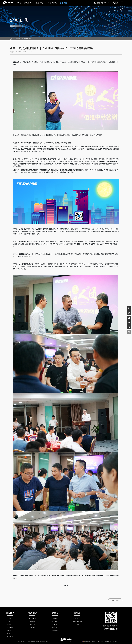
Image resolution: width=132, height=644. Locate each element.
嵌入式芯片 (32, 618)
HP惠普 (77, 624)
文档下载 (55, 618)
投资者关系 (52, 3)
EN (122, 3)
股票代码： (102, 3)
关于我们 (20, 38)
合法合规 (10, 624)
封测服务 (32, 627)
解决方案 (40, 3)
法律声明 (55, 630)
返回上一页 (115, 600)
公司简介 (10, 618)
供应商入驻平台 (77, 618)
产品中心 (28, 3)
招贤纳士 (10, 630)
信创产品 (32, 624)
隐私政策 (55, 627)
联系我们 (10, 636)
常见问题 (55, 621)
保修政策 (55, 624)
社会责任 (10, 633)
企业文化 (10, 621)
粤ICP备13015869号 (111, 641)
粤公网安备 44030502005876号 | (93, 641)
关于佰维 (63, 3)
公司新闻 (10, 627)
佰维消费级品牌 (77, 621)
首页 (19, 3)
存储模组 (32, 621)
